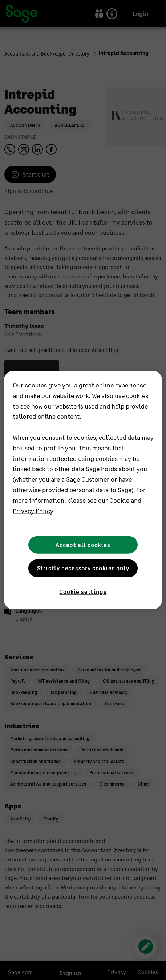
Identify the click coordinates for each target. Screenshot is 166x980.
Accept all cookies (83, 545)
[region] (83, 490)
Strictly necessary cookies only (83, 568)
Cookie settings (83, 591)
